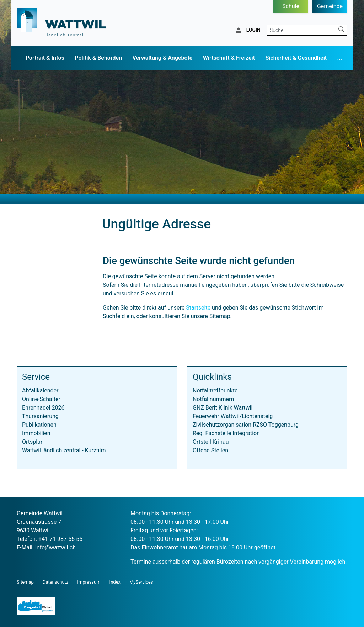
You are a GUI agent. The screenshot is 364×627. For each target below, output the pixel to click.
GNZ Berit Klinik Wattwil (223, 408)
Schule (291, 6)
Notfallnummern (213, 399)
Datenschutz (55, 582)
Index (115, 582)
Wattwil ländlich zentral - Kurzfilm (64, 450)
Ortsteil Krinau (211, 442)
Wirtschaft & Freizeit (229, 58)
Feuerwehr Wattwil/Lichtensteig (233, 416)
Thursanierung (40, 416)
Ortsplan (33, 442)
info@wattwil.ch (55, 547)
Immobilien (36, 433)
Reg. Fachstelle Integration (226, 433)
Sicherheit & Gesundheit (296, 58)
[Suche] (301, 30)
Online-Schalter (41, 399)
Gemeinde (330, 6)
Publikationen (39, 425)
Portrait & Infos (45, 58)
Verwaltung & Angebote (162, 58)
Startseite (198, 308)
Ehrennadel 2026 (43, 408)
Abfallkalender (40, 391)
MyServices (141, 582)
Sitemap (25, 582)
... (340, 58)
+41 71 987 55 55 (60, 539)
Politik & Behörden (98, 58)
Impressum (89, 582)
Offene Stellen (210, 450)
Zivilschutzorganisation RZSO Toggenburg (246, 425)
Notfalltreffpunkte (215, 391)
